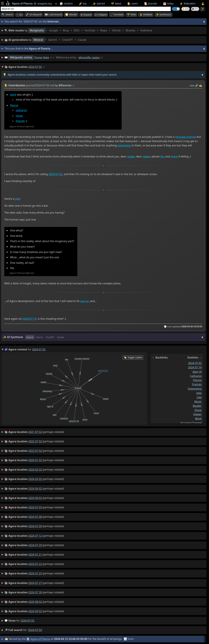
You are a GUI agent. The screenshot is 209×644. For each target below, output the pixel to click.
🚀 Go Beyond (34, 15)
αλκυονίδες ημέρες (89, 57)
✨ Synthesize (163, 15)
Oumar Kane (42, 57)
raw (192, 85)
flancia (14, 105)
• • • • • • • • (79, 30)
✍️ (201, 85)
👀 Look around (53, 15)
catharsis (21, 110)
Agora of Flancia (40, 639)
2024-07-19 (29, 319)
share (174, 157)
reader (131, 157)
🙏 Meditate (146, 15)
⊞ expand (86, 15)
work (13, 95)
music (19, 116)
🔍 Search (7, 15)
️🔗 (197, 85)
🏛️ (28, 639)
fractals (20, 121)
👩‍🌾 (6, 85)
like (162, 157)
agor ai (197, 372)
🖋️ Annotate (117, 15)
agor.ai (84, 301)
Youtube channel (186, 137)
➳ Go (19, 15)
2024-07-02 (56, 174)
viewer (146, 157)
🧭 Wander (71, 15)
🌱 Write (131, 15)
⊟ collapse (101, 15)
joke (17, 199)
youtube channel (191, 423)
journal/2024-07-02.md (40, 85)
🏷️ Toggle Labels (133, 357)
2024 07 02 (195, 363)
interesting (124, 145)
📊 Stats (129, 639)
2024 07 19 (195, 367)
